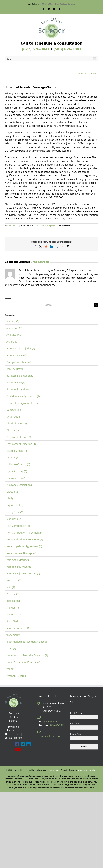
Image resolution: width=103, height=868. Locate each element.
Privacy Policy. (54, 770)
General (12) (13, 458)
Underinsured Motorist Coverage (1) (27, 655)
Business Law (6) (16, 383)
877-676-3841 (57, 725)
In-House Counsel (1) (18, 464)
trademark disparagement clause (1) (27, 642)
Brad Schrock (13, 226)
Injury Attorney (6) (17, 471)
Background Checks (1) (19, 362)
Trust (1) (11, 649)
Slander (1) (13, 608)
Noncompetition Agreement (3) (24, 546)
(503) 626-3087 (67, 49)
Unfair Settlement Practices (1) (24, 662)
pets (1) (11, 587)
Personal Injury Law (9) (19, 567)
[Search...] (49, 305)
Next (93, 74)
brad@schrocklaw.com (65, 4)
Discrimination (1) (17, 423)
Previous (83, 74)
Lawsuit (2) (12, 492)
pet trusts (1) (14, 580)
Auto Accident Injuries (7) (21, 348)
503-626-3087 (46, 4)
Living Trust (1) (15, 512)
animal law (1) (14, 328)
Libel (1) (11, 498)
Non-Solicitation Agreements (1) (25, 539)
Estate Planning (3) (17, 451)
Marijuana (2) (14, 519)
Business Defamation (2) (20, 376)
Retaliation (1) (14, 601)
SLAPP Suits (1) (15, 614)
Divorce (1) (13, 430)
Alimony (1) (13, 321)
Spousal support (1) (18, 628)
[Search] (96, 305)
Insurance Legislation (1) (20, 485)
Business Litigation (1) (19, 389)
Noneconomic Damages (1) (22, 553)
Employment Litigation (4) (21, 444)
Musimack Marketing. (87, 770)
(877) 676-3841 (36, 49)
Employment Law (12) (19, 437)
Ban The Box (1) (15, 369)
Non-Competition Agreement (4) (25, 533)
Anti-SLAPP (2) (14, 335)
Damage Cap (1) (15, 410)
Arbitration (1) (14, 342)
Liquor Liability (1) (16, 505)
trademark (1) (14, 635)
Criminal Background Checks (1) (24, 403)
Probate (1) (13, 594)
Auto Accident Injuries (46, 226)
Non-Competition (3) (18, 526)
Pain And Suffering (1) (19, 560)
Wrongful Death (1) (17, 676)
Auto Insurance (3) (17, 355)
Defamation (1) (15, 417)
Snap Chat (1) (14, 621)
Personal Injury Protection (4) (23, 574)
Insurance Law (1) (16, 478)
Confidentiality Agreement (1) (23, 396)
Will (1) (10, 669)
